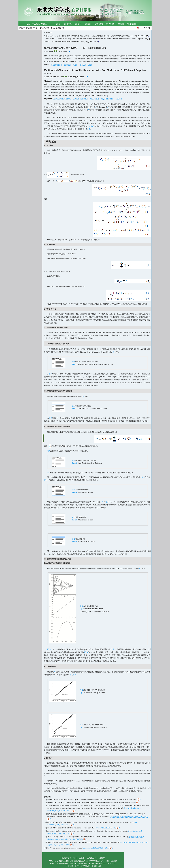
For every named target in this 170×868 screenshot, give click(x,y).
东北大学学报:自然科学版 (29, 28)
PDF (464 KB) (145, 28)
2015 (42, 28)
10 (55, 672)
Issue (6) (54, 28)
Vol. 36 (47, 28)
